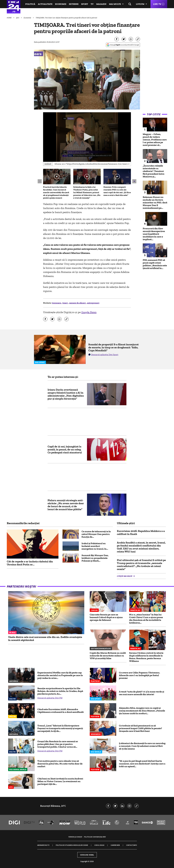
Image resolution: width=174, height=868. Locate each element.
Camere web (115, 845)
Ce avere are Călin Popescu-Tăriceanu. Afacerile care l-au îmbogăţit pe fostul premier (139, 675)
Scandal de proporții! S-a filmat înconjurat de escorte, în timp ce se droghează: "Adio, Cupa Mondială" (114, 347)
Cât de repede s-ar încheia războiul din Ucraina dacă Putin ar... (30, 563)
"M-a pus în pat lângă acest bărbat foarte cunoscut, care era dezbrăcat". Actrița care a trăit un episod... (142, 764)
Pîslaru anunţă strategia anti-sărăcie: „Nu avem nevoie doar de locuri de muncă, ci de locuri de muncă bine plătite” (66, 505)
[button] (87, 137)
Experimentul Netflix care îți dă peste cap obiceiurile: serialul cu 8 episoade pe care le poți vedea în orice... (60, 675)
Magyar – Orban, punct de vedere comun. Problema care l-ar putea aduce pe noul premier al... (155, 140)
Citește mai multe (125, 576)
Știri (18, 18)
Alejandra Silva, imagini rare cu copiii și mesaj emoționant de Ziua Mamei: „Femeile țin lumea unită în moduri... (142, 711)
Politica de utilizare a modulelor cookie (72, 845)
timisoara (57, 303)
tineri (65, 303)
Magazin (101, 4)
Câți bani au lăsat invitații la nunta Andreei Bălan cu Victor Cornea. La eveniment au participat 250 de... (60, 781)
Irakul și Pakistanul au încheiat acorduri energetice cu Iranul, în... (95, 546)
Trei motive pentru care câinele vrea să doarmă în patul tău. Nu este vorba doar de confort (60, 764)
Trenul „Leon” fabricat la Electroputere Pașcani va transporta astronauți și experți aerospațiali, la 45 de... (60, 728)
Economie (61, 4)
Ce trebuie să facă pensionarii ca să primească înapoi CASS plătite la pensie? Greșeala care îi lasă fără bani (140, 728)
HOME (9, 18)
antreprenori (93, 303)
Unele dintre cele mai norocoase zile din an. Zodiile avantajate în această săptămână (45, 638)
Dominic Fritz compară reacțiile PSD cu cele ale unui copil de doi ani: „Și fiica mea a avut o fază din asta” (117, 191)
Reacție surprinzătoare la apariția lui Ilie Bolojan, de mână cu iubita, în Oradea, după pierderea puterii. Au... (60, 691)
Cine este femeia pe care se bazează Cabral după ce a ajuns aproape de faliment (106, 617)
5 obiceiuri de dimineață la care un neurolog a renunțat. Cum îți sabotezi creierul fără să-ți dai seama (142, 746)
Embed (48, 164)
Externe (74, 4)
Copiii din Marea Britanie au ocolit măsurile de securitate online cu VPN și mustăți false (108, 656)
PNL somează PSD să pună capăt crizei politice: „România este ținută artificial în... (155, 264)
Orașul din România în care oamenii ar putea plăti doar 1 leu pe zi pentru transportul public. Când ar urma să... (58, 744)
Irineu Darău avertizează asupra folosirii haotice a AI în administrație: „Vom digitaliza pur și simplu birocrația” (66, 394)
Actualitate (45, 4)
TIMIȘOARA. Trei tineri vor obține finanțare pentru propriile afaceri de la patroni (66, 18)
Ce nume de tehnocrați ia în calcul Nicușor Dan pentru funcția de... (96, 534)
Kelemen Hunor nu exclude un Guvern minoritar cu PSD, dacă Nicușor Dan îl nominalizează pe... (155, 202)
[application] (87, 137)
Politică (30, 4)
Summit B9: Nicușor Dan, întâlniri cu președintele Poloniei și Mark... (95, 558)
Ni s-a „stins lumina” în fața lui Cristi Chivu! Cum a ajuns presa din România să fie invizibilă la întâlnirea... (146, 619)
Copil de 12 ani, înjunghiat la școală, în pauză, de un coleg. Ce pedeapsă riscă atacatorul (65, 449)
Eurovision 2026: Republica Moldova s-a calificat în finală (141, 532)
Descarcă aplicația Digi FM (50, 698)
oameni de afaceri (78, 303)
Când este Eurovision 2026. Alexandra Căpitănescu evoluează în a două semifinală (60, 711)
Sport (85, 4)
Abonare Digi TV (43, 845)
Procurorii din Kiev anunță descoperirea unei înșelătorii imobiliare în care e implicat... (154, 234)
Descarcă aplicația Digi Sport (105, 354)
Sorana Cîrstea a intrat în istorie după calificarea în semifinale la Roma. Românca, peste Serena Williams (146, 657)
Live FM (140, 4)
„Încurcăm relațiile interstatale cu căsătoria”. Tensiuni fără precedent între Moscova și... (154, 171)
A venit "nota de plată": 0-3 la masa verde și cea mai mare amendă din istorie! (142, 693)
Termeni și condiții (75, 837)
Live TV (157, 4)
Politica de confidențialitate (95, 837)
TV (92, 4)
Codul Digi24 (99, 845)
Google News (89, 312)
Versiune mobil (87, 855)
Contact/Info (132, 845)
